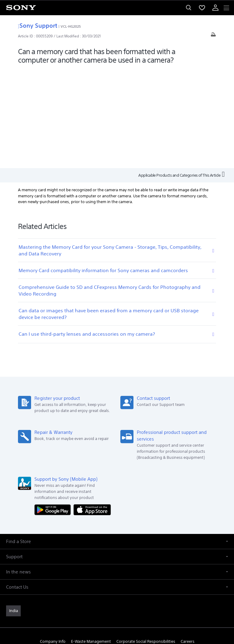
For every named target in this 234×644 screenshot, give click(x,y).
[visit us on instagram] (124, 565)
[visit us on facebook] (97, 565)
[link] (13, 512)
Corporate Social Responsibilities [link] (146, 542)
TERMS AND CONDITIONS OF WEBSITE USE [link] (117, 601)
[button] (117, 442)
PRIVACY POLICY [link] (117, 609)
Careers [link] (188, 542)
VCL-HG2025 (71, 26)
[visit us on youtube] (137, 565)
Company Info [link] (53, 542)
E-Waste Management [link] (91, 542)
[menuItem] (202, 8)
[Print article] (213, 36)
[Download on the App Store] (92, 410)
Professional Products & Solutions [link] (106, 551)
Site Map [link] (150, 551)
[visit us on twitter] (110, 565)
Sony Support (38, 25)
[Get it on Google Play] (54, 410)
